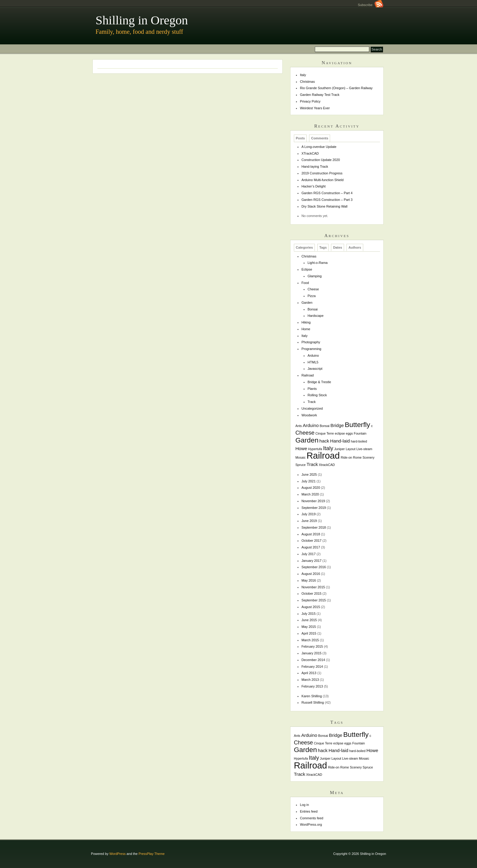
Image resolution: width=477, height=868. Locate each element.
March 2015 (310, 640)
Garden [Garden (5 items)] (307, 440)
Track (312, 402)
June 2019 (309, 521)
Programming (311, 349)
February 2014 (312, 667)
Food (305, 283)
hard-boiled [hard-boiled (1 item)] (359, 441)
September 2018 (314, 527)
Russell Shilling (313, 702)
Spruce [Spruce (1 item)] (301, 465)
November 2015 (313, 587)
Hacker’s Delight (313, 186)
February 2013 (312, 686)
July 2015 (309, 614)
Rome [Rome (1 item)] (357, 457)
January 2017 (312, 561)
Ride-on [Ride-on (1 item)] (346, 457)
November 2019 (313, 501)
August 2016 (311, 574)
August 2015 (311, 607)
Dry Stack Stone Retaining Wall (324, 206)
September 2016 (314, 567)
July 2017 (309, 554)
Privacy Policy (310, 101)
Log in (305, 805)
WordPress (117, 854)
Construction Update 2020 (321, 160)
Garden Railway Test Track (320, 95)
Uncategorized (312, 408)
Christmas (307, 82)
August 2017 (311, 547)
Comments (320, 138)
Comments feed (312, 818)
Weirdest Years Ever (315, 108)
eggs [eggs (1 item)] (349, 433)
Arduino (313, 355)
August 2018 (311, 534)
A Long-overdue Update (319, 147)
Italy (303, 75)
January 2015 (312, 653)
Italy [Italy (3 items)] (328, 448)
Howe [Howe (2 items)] (301, 448)
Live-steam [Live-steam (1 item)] (364, 449)
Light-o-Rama (318, 263)
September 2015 (314, 600)
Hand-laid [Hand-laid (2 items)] (340, 441)
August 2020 (311, 488)
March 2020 (310, 494)
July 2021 (309, 481)
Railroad (308, 375)
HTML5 (313, 362)
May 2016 (309, 580)
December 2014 (313, 660)
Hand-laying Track (315, 166)
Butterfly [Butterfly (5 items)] (357, 425)
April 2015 (309, 633)
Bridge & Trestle (319, 382)
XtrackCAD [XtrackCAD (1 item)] (327, 465)
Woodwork (309, 415)
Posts (300, 138)
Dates (338, 248)
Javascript (315, 369)
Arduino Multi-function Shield (322, 180)
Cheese (313, 289)
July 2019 (309, 514)
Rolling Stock (317, 395)
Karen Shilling (312, 696)
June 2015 (309, 620)
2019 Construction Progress (322, 173)
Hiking (306, 322)
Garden (307, 303)
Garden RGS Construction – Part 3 (327, 200)
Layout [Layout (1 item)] (350, 449)
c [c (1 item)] (372, 426)
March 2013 (310, 680)
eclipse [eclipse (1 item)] (340, 433)
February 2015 (312, 646)
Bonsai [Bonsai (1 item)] (325, 426)
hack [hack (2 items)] (324, 441)
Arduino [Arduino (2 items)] (311, 425)
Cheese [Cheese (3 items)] (305, 433)
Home (306, 329)
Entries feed (309, 811)
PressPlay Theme (151, 854)
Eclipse (307, 269)
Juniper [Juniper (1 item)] (339, 449)
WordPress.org (311, 824)
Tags (323, 248)
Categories (304, 248)
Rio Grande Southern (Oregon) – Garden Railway (336, 88)
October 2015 (312, 593)
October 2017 (312, 541)
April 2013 (309, 673)
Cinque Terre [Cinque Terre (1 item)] (325, 433)
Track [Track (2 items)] (312, 464)
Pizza (312, 296)
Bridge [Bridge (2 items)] (337, 425)
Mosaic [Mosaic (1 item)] (301, 457)
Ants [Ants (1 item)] (299, 426)
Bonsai (313, 309)
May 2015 (309, 627)
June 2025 (309, 474)
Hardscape (316, 316)
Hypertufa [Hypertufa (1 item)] (315, 449)
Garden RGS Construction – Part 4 (327, 193)
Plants (312, 389)
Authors (355, 248)
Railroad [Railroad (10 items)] (323, 455)
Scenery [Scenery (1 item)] (369, 457)
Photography (311, 342)
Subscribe (371, 5)
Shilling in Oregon (142, 20)
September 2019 (314, 508)
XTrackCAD (310, 153)
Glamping (315, 276)
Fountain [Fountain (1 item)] (360, 433)
